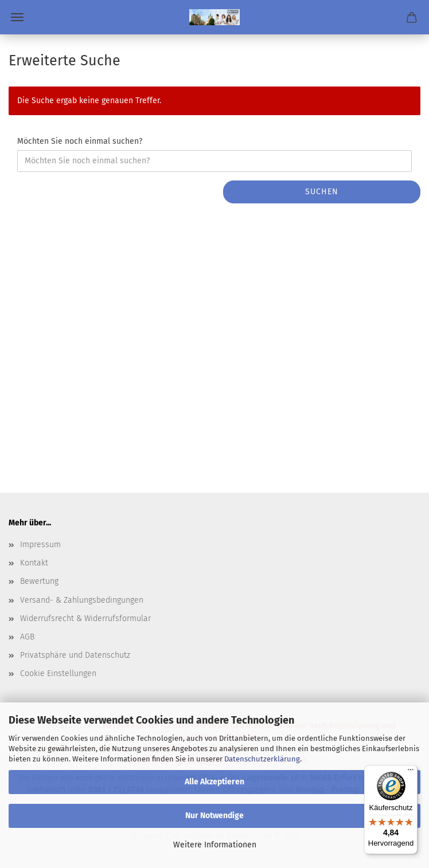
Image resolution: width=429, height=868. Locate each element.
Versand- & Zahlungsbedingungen (82, 600)
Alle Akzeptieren (214, 782)
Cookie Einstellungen (58, 673)
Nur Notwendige (214, 816)
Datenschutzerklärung (262, 759)
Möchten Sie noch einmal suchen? (80, 141)
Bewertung (39, 581)
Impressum (40, 545)
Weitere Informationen (215, 845)
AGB (27, 637)
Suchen (322, 192)
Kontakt (34, 563)
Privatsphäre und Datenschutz (75, 655)
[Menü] (411, 772)
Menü (17, 17)
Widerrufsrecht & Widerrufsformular (85, 618)
